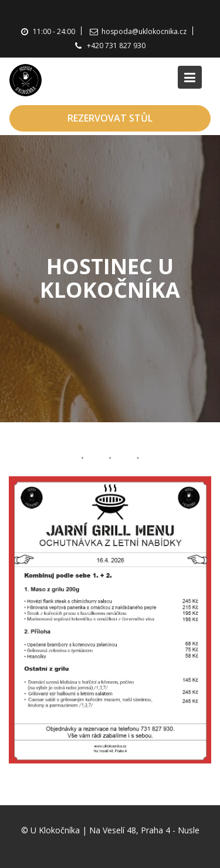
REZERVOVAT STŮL (110, 118)
